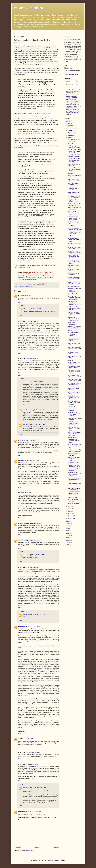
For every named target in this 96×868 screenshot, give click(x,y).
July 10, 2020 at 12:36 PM (34, 812)
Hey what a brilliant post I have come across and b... (73, 91)
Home (15, 32)
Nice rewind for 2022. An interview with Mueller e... (73, 112)
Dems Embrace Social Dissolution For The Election (74, 279)
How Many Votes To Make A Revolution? (75, 233)
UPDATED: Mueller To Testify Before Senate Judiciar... (74, 403)
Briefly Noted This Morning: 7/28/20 (73, 201)
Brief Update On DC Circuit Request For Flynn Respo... (73, 423)
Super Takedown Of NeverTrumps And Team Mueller (73, 398)
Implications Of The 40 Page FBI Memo (74, 367)
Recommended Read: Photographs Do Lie (74, 466)
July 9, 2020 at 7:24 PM (34, 440)
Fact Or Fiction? (72, 143)
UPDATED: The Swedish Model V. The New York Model (74, 349)
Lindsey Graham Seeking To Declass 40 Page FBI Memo (74, 372)
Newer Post (18, 848)
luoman (51, 860)
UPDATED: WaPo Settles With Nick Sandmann (74, 248)
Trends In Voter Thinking (74, 483)
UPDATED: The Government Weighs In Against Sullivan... (74, 298)
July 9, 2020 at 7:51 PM (33, 460)
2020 (68, 124)
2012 (68, 533)
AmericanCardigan (24, 523)
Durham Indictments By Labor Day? (74, 454)
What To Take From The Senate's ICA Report (74, 156)
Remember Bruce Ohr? (74, 503)
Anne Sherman (27, 410)
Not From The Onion (73, 286)
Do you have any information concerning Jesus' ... (74, 102)
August (70, 135)
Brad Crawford (23, 440)
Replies (22, 306)
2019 (68, 521)
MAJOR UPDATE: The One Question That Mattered (74, 160)
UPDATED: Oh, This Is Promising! (74, 165)
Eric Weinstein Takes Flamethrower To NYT (74, 376)
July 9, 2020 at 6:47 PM (27, 296)
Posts (68, 81)
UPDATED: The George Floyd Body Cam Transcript (74, 414)
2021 (68, 121)
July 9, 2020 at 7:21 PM (32, 358)
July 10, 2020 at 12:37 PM (39, 787)
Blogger (63, 860)
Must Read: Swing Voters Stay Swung (74, 140)
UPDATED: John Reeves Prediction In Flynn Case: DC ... (74, 188)
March (70, 514)
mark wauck (26, 424)
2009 (68, 540)
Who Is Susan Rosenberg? (71, 323)
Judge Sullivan (22, 286)
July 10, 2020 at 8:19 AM (29, 739)
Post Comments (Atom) (28, 851)
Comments (69, 84)
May (69, 509)
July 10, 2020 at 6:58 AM (39, 614)
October (70, 130)
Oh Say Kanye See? (73, 463)
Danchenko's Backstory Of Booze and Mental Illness (75, 240)
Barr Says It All (72, 173)
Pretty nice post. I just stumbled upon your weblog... (72, 96)
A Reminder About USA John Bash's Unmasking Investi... (75, 169)
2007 (68, 545)
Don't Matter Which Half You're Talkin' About (74, 197)
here (31, 48)
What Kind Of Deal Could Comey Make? (74, 208)
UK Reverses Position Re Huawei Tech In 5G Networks (74, 385)
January (70, 518)
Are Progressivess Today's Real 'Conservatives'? (75, 451)
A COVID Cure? (72, 407)
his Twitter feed (53, 117)
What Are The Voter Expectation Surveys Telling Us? (74, 314)
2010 (68, 538)
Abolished (70, 360)
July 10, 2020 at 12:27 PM (33, 764)
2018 (68, 524)
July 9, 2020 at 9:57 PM (38, 555)
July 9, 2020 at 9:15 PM (38, 410)
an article (30, 117)
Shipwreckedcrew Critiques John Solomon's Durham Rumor (73, 440)
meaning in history (30, 8)
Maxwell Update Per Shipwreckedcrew (73, 494)
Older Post (56, 848)
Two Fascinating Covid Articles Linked (74, 363)
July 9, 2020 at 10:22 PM (33, 567)
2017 (68, 526)
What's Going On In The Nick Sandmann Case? (74, 180)
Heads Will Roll (72, 330)
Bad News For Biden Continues (73, 389)
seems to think (31, 68)
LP (19, 296)
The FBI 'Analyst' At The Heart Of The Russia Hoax (74, 429)
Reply (20, 302)
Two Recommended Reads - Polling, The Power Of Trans (74, 218)
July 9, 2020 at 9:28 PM (36, 540)
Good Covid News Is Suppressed (73, 274)
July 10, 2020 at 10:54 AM (33, 752)
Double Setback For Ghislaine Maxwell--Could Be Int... (73, 257)
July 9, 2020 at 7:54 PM (36, 382)
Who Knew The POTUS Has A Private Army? (74, 283)
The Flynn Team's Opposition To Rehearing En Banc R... (75, 303)
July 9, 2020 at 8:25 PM (35, 309)
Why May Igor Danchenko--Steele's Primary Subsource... (74, 319)
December (71, 126)
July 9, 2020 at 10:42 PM (34, 627)
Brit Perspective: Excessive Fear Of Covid (73, 213)
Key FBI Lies (71, 236)
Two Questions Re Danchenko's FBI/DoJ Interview (74, 308)
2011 (68, 535)
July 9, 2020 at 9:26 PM (38, 424)
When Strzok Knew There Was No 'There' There (74, 327)
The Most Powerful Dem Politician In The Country (74, 334)
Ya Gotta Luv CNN (73, 497)
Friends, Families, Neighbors (72, 410)
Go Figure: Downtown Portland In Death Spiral (75, 229)
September (71, 133)
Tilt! (68, 486)
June (69, 506)
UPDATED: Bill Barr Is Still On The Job (75, 500)
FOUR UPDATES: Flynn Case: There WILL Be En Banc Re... (74, 151)
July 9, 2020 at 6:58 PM (32, 321)
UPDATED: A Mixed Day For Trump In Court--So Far (74, 446)
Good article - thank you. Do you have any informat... (74, 107)
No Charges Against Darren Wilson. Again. (74, 147)
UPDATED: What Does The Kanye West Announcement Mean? (74, 490)
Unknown (25, 309)
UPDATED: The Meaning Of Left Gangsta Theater (74, 474)
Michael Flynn (30, 286)
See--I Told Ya (71, 226)
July (69, 138)
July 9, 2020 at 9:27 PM (36, 523)
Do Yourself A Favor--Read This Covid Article (74, 252)
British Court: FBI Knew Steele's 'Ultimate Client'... (74, 459)
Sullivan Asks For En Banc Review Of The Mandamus (75, 434)
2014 (68, 528)
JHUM (20, 739)
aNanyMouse (22, 460)
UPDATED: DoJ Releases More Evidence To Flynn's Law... (75, 480)
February (70, 516)
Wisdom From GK (72, 294)
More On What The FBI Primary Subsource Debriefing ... (74, 340)
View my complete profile (71, 74)
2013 (68, 531)
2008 (68, 543)
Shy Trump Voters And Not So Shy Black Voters (75, 205)
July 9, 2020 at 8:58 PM (27, 493)
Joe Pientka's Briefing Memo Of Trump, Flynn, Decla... (75, 262)
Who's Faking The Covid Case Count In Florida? (74, 380)
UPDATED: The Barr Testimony (73, 184)
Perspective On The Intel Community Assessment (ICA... (74, 290)
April (69, 511)
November (71, 128)
